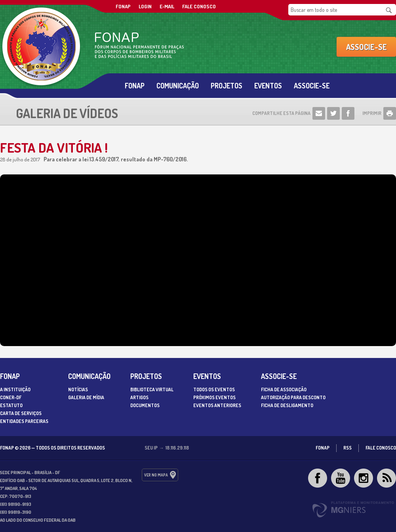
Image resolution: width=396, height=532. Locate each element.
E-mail (167, 6)
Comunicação (178, 86)
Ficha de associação (284, 389)
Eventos (268, 86)
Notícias (78, 389)
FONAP (123, 6)
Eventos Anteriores (217, 405)
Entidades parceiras (24, 421)
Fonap (135, 86)
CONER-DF (11, 397)
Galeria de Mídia (86, 397)
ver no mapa (156, 475)
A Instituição (15, 389)
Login (145, 6)
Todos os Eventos (214, 389)
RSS (347, 448)
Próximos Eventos (214, 397)
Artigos (139, 397)
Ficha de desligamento (287, 405)
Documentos (145, 405)
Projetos (227, 86)
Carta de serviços (21, 413)
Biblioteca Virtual (152, 389)
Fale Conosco (199, 6)
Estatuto (11, 405)
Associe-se (366, 47)
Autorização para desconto (293, 397)
